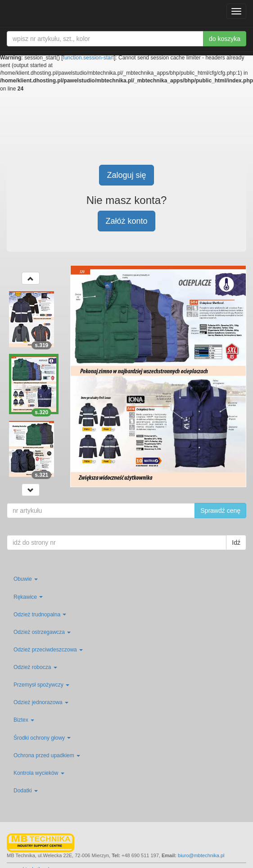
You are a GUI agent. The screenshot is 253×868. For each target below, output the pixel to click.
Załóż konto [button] (126, 221)
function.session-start (88, 58)
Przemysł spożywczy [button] (41, 685)
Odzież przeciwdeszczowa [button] (48, 650)
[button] (31, 278)
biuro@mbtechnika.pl (201, 855)
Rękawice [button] (28, 597)
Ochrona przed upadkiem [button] (47, 755)
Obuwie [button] (26, 579)
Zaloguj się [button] (126, 175)
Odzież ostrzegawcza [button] (42, 632)
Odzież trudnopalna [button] (40, 615)
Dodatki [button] (26, 791)
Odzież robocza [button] (35, 667)
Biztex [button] (24, 720)
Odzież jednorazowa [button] (41, 702)
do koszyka (225, 39)
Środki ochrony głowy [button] (42, 738)
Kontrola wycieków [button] (39, 773)
